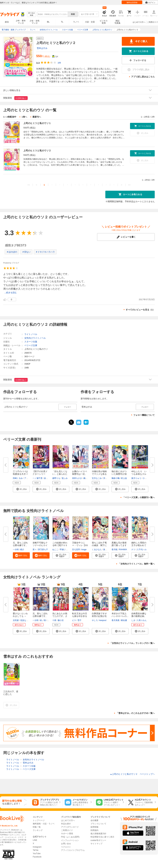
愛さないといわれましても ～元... (20, 616)
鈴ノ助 (43, 620)
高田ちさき (77, 478)
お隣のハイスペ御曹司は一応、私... (80, 474)
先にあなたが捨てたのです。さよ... (60, 616)
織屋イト (87, 478)
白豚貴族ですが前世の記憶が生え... (99, 616)
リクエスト (66, 847)
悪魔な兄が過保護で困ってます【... (119, 545)
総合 (7, 22)
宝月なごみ (97, 478)
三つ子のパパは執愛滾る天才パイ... (20, 474)
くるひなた (97, 550)
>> (129, 185)
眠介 (22, 550)
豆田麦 (16, 620)
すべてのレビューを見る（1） (140, 310)
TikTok (36, 850)
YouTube (37, 854)
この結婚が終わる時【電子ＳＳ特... (60, 545)
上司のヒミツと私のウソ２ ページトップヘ (132, 774)
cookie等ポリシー (98, 840)
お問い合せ (66, 844)
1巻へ (24, 117)
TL (62, 22)
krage (84, 550)
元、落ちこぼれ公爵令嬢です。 (20, 544)
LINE (35, 840)
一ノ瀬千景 (38, 478)
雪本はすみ (42, 48)
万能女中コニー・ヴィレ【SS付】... (80, 545)
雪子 (79, 620)
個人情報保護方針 (98, 834)
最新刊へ (37, 117)
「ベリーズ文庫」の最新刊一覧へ (139, 497)
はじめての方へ (139, 22)
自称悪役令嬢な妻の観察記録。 (139, 615)
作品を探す (66, 824)
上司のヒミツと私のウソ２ (37, 151)
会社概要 (94, 820)
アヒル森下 (29, 478)
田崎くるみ (18, 478)
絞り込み (32, 14)
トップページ (39, 820)
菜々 (35, 550)
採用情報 (94, 827)
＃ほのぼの (12, 252)
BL (48, 22)
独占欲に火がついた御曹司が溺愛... (119, 474)
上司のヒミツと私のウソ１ (37, 123)
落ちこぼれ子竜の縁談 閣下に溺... (99, 545)
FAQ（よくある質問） (71, 837)
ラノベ (76, 22)
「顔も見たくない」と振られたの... (60, 474)
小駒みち (147, 478)
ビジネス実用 (104, 22)
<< (29, 185)
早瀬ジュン (65, 550)
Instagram (37, 847)
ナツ (133, 550)
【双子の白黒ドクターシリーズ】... (40, 474)
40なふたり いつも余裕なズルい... (139, 474)
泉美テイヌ (108, 550)
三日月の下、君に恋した (11, 693)
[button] (21, 489)
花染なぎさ (25, 620)
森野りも (56, 478)
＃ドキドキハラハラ (45, 252)
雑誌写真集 (118, 22)
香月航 (115, 550)
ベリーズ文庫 (31, 345)
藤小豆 (61, 620)
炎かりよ (48, 478)
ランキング (38, 830)
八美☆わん (142, 620)
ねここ (55, 550)
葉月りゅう (136, 478)
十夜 (54, 620)
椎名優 (124, 620)
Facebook (37, 857)
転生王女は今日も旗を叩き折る (80, 615)
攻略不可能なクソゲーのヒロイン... (40, 545)
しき (133, 620)
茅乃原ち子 (43, 550)
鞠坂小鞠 (116, 478)
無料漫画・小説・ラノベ (44, 824)
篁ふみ (65, 478)
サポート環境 (67, 834)
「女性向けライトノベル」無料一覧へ (137, 564)
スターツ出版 (31, 342)
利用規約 (94, 830)
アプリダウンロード (70, 827)
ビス (74, 620)
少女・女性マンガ (35, 22)
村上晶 (124, 478)
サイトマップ (96, 844)
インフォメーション (70, 840)
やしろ (95, 620)
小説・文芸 (90, 22)
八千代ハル (142, 550)
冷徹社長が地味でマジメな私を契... (99, 474)
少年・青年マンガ (21, 22)
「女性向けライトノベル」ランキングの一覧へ (132, 643)
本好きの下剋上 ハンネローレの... (120, 615)
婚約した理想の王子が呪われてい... (139, 545)
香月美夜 (116, 620)
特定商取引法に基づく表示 (102, 837)
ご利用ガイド (153, 22)
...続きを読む (11, 293)
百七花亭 (76, 550)
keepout (103, 620)
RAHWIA (123, 550)
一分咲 (16, 550)
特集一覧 (37, 827)
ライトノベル (31, 334)
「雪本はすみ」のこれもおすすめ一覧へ (135, 713)
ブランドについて (98, 824)
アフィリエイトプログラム (73, 850)
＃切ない (26, 252)
